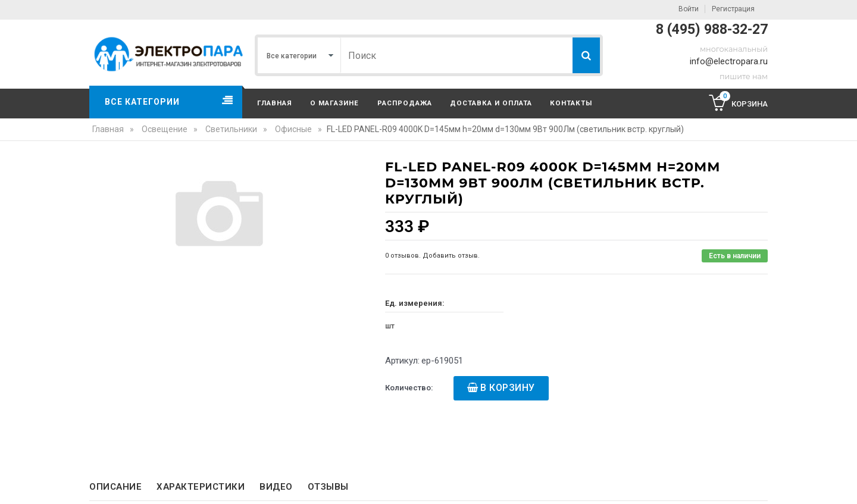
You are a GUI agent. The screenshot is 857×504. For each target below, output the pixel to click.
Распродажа (405, 103)
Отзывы (328, 487)
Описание (115, 487)
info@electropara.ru (729, 61)
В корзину (508, 388)
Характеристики (201, 487)
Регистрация (733, 9)
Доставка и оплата (491, 103)
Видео (276, 487)
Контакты (571, 103)
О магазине (334, 103)
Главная (275, 103)
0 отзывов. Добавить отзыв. (432, 256)
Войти (689, 9)
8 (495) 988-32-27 (712, 29)
